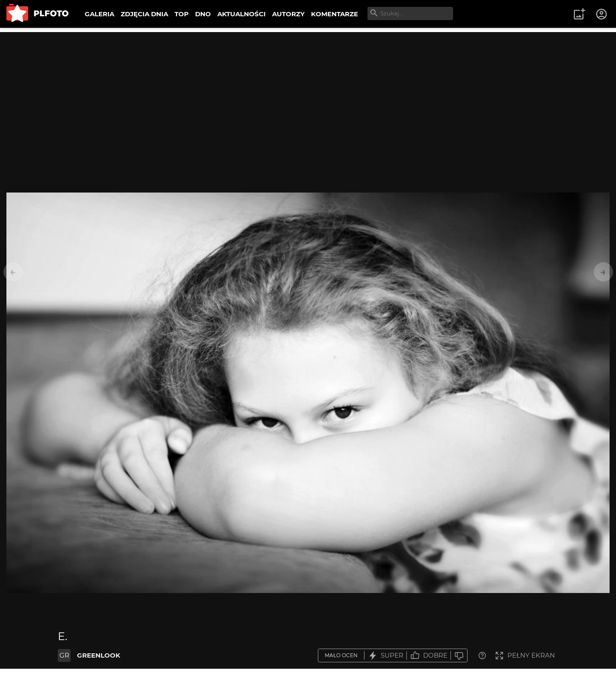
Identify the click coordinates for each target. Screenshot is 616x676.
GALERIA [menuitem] (99, 14)
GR (64, 655)
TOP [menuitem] (182, 14)
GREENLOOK (99, 655)
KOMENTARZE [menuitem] (335, 14)
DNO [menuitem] (203, 14)
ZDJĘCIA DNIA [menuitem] (144, 14)
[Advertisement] (308, 92)
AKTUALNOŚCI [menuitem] (241, 14)
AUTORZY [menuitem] (288, 14)
